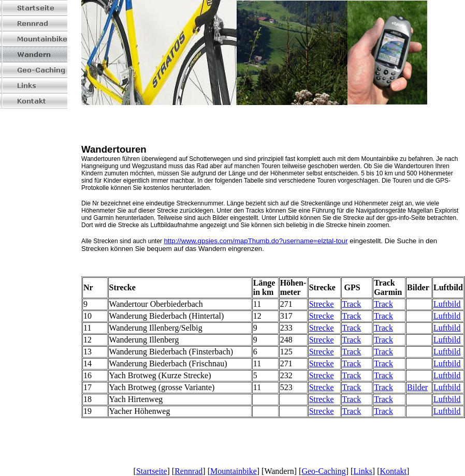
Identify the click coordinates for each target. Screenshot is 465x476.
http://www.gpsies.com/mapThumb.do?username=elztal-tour (256, 241)
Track (352, 304)
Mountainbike (234, 471)
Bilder (417, 387)
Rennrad (188, 471)
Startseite (152, 471)
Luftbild (447, 304)
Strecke (322, 304)
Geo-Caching (323, 471)
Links (362, 471)
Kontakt (394, 471)
